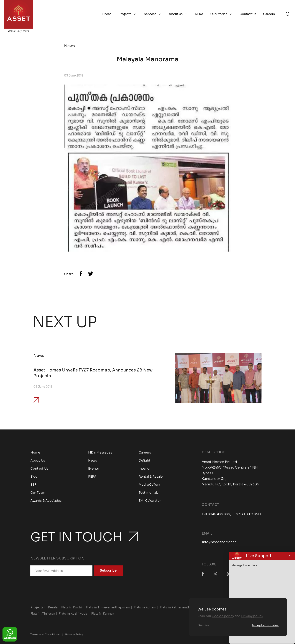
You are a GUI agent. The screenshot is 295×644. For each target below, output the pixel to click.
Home (107, 14)
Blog (34, 476)
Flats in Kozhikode (73, 613)
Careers (269, 14)
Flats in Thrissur (43, 613)
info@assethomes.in (219, 542)
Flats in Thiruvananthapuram (108, 607)
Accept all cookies (265, 625)
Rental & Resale (151, 476)
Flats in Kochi (72, 607)
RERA (199, 14)
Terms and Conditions (45, 634)
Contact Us (248, 14)
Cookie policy (223, 616)
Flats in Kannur (103, 613)
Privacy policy (252, 616)
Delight (145, 460)
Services (150, 14)
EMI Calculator (150, 501)
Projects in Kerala (44, 607)
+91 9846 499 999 (216, 514)
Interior (145, 468)
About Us (176, 14)
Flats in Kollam (145, 607)
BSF (33, 484)
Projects (125, 14)
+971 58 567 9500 (248, 514)
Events (93, 468)
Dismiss (203, 625)
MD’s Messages (100, 452)
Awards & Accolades (46, 501)
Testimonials (149, 493)
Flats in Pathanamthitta (178, 607)
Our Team (38, 493)
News (93, 460)
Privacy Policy (74, 634)
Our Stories (219, 14)
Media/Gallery (149, 484)
